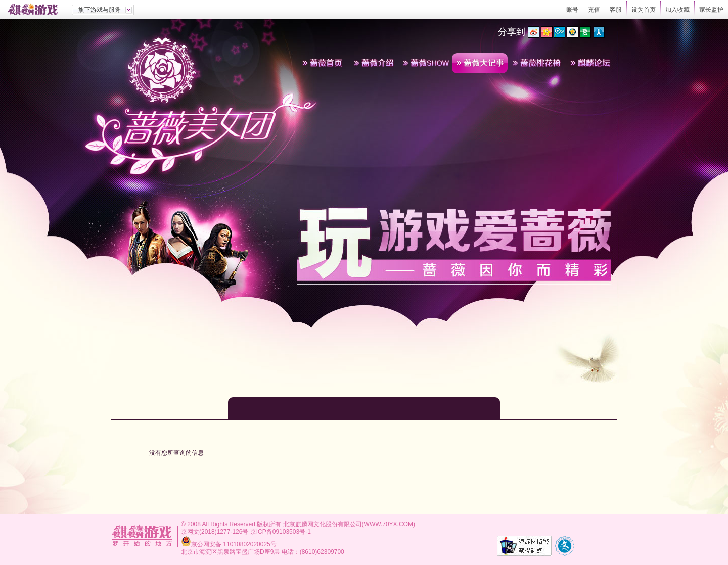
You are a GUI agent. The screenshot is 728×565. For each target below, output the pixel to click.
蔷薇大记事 (480, 63)
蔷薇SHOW (426, 63)
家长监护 (711, 10)
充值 (594, 10)
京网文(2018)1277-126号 (215, 532)
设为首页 (644, 10)
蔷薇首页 (323, 63)
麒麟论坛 (590, 63)
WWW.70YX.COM (389, 524)
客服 (616, 10)
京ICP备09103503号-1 (281, 532)
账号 (572, 10)
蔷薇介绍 (374, 63)
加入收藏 (677, 10)
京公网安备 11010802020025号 (234, 544)
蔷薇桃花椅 (536, 63)
